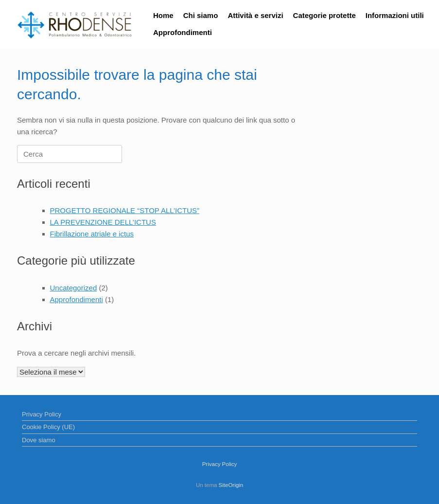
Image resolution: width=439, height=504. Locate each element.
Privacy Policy (42, 414)
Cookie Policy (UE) (48, 427)
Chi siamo (201, 15)
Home (163, 15)
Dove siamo (39, 440)
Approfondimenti (183, 32)
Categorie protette (325, 15)
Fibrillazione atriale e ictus (92, 234)
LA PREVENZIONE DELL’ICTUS (103, 222)
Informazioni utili (395, 15)
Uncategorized (74, 288)
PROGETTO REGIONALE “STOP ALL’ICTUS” (125, 210)
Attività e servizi (255, 15)
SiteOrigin (231, 485)
